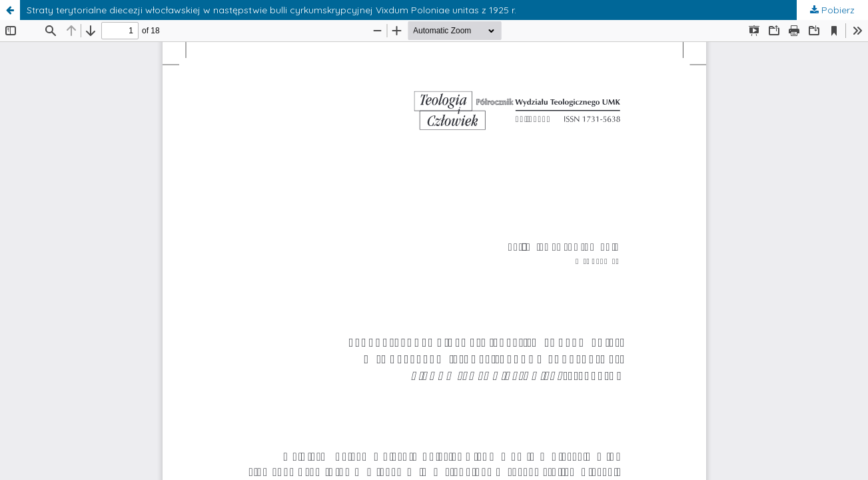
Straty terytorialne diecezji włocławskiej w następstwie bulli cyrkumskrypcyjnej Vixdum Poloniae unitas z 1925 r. (271, 10)
